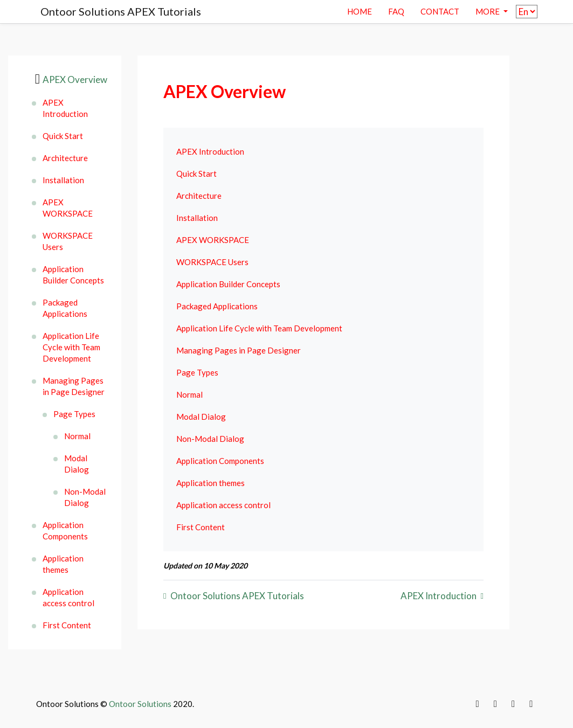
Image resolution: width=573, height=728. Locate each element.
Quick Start (63, 136)
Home (360, 11)
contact (440, 11)
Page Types (74, 414)
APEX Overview (75, 79)
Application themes (63, 564)
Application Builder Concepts (73, 275)
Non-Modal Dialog (85, 497)
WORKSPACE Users (68, 241)
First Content (67, 625)
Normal (77, 436)
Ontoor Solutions (140, 704)
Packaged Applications (65, 308)
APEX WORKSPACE (68, 208)
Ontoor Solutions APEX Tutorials (121, 11)
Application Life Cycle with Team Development (71, 347)
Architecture (65, 158)
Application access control (68, 597)
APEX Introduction (65, 108)
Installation (63, 180)
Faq (396, 11)
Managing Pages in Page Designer (74, 386)
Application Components (65, 531)
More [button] (488, 11)
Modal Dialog (77, 464)
